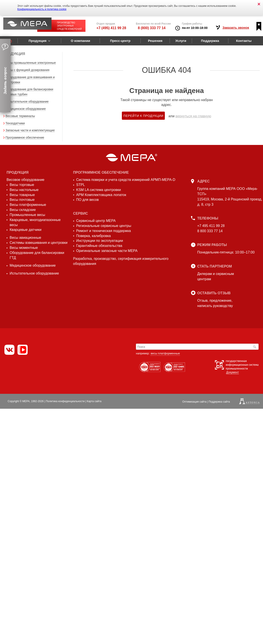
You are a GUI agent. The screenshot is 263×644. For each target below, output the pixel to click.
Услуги (181, 41)
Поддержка (210, 41)
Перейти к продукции (143, 116)
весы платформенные (165, 353)
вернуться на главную (193, 116)
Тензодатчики (15, 123)
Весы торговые (22, 185)
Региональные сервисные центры (104, 226)
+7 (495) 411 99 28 (111, 28)
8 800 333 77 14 (210, 231)
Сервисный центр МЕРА (96, 221)
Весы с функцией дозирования (27, 70)
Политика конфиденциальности (65, 401)
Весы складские (23, 210)
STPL (81, 185)
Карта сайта (94, 401)
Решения (155, 41)
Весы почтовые (22, 200)
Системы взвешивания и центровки (39, 243)
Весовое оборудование (25, 180)
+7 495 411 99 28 (211, 226)
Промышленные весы (27, 215)
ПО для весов (88, 200)
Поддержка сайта (219, 402)
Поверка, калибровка (94, 236)
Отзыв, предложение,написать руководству (215, 303)
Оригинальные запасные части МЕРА (107, 251)
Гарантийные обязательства (99, 246)
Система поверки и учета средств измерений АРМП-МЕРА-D (126, 180)
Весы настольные (24, 190)
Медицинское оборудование (26, 109)
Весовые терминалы (20, 116)
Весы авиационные (25, 238)
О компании (80, 41)
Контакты (244, 41)
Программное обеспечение (25, 137)
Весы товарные (22, 195)
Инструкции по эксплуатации (100, 241)
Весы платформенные (28, 205)
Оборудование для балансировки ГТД (37, 255)
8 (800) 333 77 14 (152, 28)
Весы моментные (24, 248)
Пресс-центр (120, 41)
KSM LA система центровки (99, 190)
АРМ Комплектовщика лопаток (101, 195)
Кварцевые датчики (26, 230)
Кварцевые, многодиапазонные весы (35, 222)
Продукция (37, 41)
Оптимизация (194, 402)
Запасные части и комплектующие (30, 130)
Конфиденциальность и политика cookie (42, 9)
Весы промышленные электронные (31, 63)
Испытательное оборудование (27, 102)
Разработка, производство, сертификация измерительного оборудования (121, 261)
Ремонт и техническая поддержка (104, 231)
